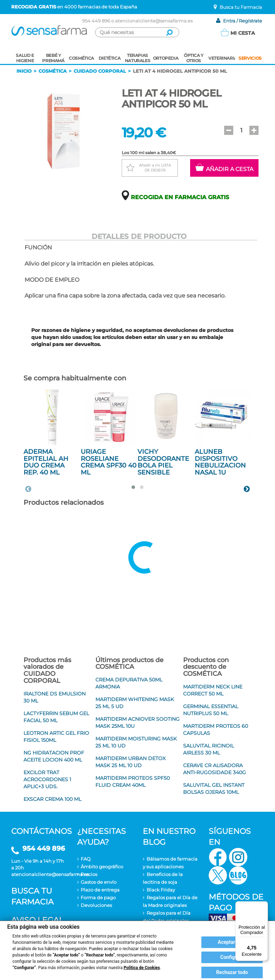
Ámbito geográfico (102, 867)
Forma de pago (98, 897)
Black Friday (161, 890)
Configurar (232, 957)
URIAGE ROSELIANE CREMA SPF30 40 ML (109, 462)
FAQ (86, 859)
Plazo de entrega (100, 890)
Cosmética (53, 71)
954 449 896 (96, 21)
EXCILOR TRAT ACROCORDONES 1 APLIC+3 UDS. (47, 779)
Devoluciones (96, 905)
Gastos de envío (99, 882)
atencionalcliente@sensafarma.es (154, 21)
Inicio (24, 71)
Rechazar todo (232, 972)
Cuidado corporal (100, 71)
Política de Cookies (142, 968)
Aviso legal (37, 920)
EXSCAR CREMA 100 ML (52, 799)
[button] (229, 130)
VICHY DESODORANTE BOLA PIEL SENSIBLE (163, 462)
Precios (89, 874)
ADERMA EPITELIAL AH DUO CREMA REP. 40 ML (46, 462)
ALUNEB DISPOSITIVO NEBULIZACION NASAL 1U (220, 462)
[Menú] (264, 906)
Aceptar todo (232, 942)
